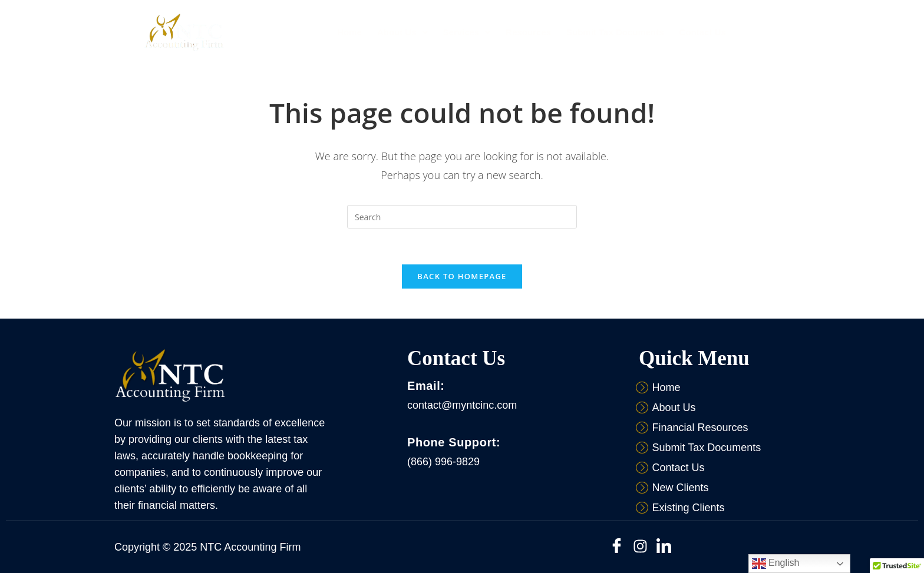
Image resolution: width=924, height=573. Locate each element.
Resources (528, 32)
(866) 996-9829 (443, 462)
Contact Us (703, 32)
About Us (402, 32)
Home (349, 32)
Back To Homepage (462, 276)
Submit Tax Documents (615, 32)
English (776, 564)
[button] (402, 32)
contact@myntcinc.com (462, 405)
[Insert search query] (462, 217)
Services (467, 32)
